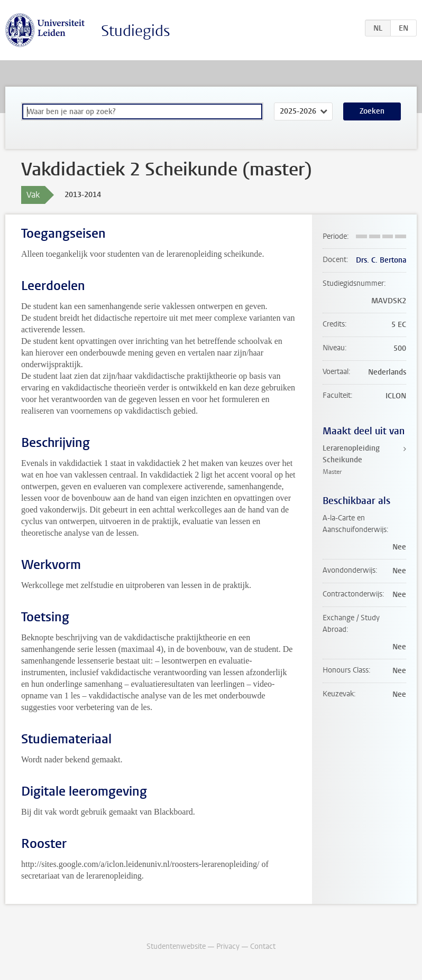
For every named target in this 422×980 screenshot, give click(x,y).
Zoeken (372, 111)
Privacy (228, 946)
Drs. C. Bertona (381, 260)
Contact (263, 946)
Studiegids (136, 31)
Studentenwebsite (176, 946)
